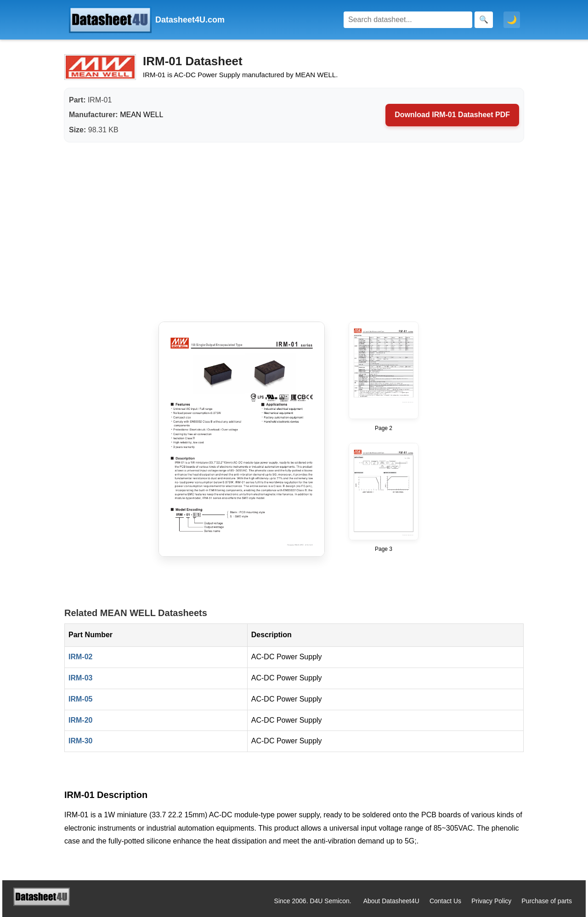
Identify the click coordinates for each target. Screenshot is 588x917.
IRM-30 (80, 741)
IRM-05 (80, 699)
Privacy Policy (491, 901)
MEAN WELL (141, 115)
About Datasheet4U (391, 901)
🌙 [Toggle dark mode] (512, 20)
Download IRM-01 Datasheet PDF (452, 115)
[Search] (408, 20)
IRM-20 (80, 720)
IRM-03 (80, 678)
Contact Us (445, 901)
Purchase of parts (547, 901)
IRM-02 (80, 657)
